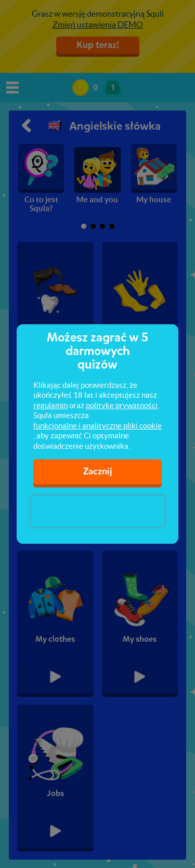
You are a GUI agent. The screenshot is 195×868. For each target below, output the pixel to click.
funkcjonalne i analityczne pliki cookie (97, 426)
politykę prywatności (122, 405)
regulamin (50, 405)
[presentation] (98, 511)
